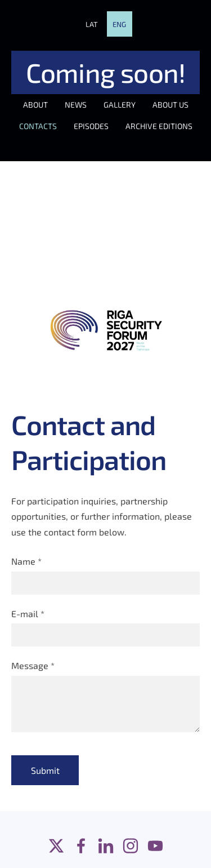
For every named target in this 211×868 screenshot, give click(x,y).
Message (33, 665)
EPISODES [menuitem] (91, 126)
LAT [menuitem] (92, 24)
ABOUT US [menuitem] (170, 105)
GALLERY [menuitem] (120, 105)
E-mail (28, 614)
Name (26, 561)
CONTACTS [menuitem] (38, 126)
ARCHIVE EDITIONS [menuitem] (159, 126)
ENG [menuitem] (119, 24)
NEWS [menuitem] (76, 105)
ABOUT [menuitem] (35, 105)
